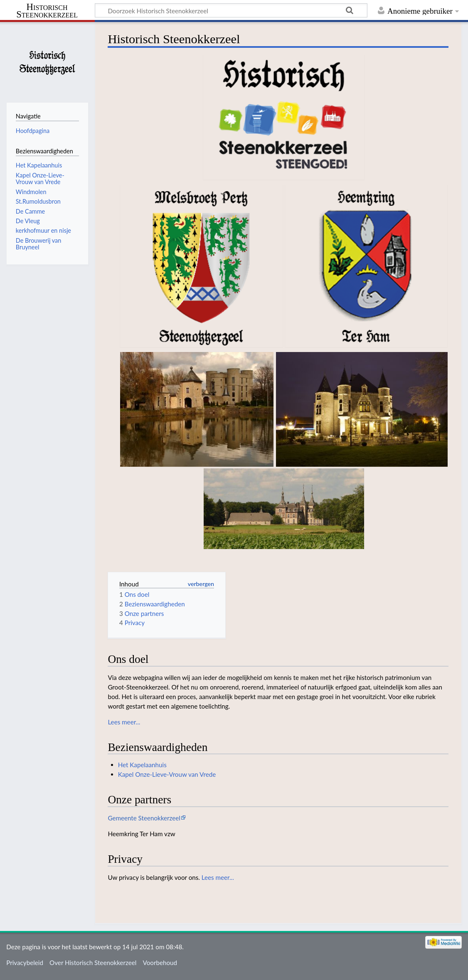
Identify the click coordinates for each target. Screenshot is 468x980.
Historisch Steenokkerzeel (47, 11)
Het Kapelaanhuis (142, 765)
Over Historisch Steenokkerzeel (93, 963)
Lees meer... (124, 722)
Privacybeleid (25, 963)
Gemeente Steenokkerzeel (144, 818)
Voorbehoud (160, 963)
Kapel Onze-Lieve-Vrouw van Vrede (167, 774)
